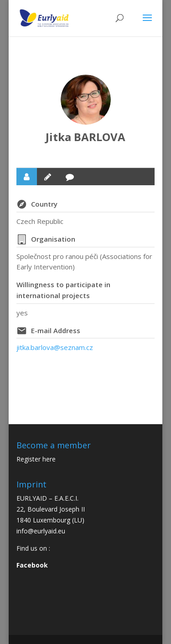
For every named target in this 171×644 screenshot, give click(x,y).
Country (44, 204)
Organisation (53, 239)
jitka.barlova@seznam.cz (55, 347)
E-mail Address (56, 330)
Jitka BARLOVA (85, 137)
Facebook (32, 565)
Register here (36, 459)
